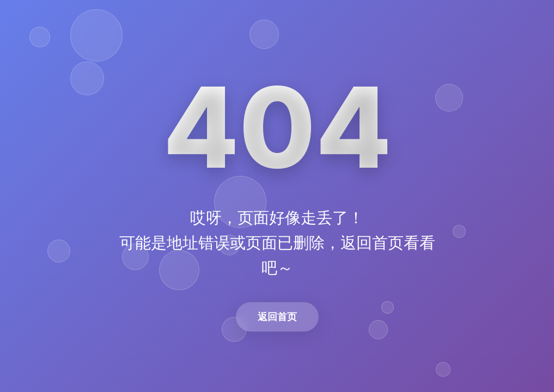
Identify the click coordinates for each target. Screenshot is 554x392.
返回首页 (277, 317)
